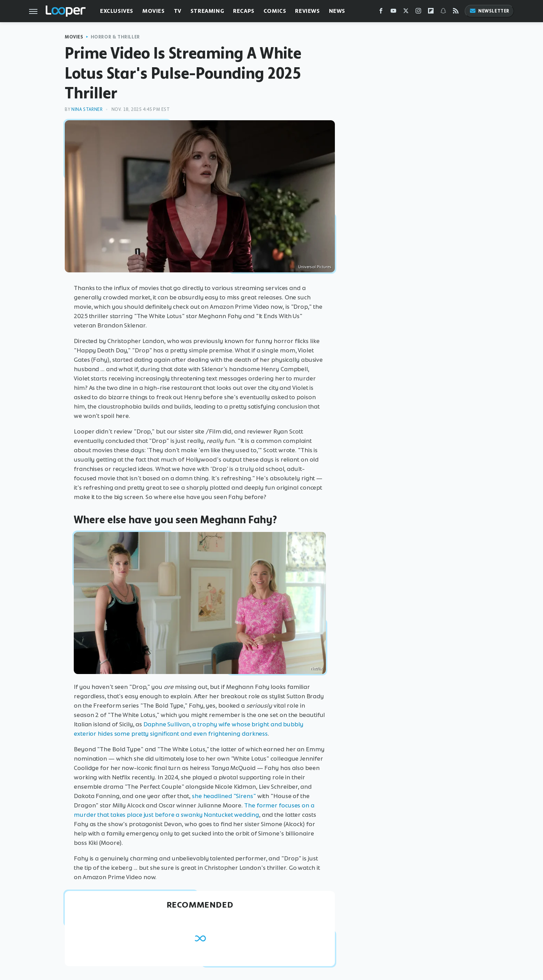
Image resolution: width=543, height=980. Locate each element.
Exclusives (117, 11)
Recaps (244, 11)
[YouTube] (393, 12)
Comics (275, 11)
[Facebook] (381, 12)
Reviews (307, 11)
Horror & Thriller (115, 37)
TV (178, 11)
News (337, 11)
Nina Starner (87, 109)
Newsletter (489, 11)
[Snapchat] (443, 12)
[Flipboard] (431, 12)
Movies (154, 11)
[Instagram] (418, 12)
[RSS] (456, 12)
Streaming (207, 11)
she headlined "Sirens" (224, 796)
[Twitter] (406, 12)
